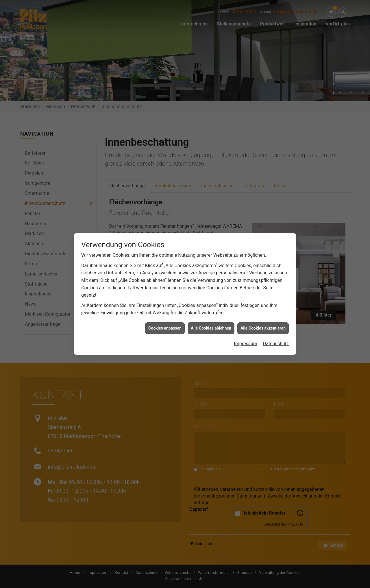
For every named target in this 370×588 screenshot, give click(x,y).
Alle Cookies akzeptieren (263, 272)
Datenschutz (276, 288)
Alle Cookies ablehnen (211, 272)
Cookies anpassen (165, 272)
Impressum (246, 288)
